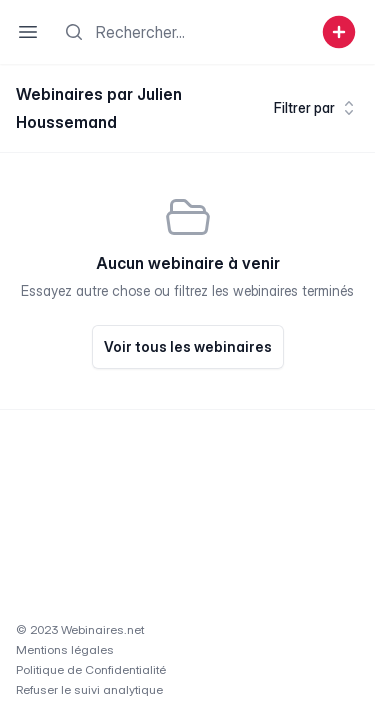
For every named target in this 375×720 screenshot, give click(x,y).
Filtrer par (316, 108)
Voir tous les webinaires (188, 346)
